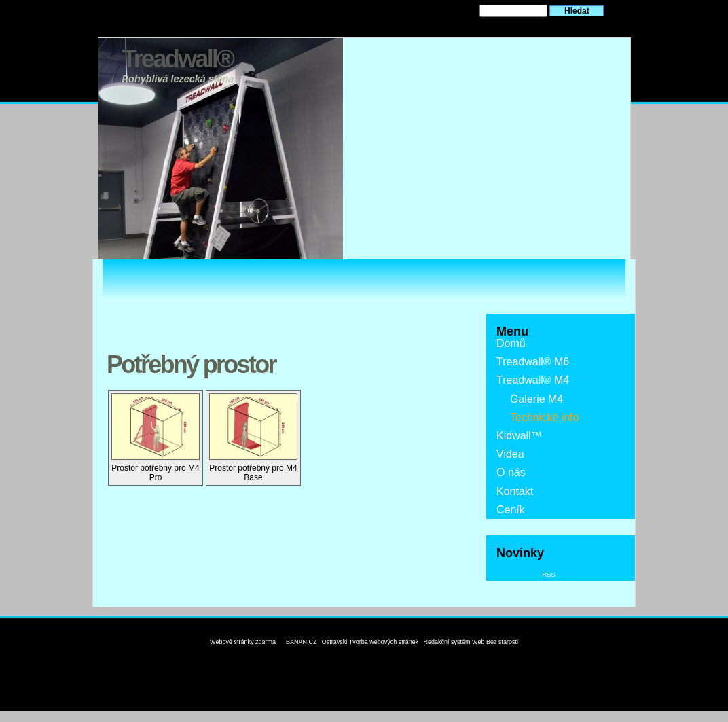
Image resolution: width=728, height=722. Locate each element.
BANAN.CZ (302, 642)
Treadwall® (178, 59)
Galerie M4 (536, 399)
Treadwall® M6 (533, 362)
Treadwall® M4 (533, 380)
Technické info (544, 417)
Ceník (511, 510)
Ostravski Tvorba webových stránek (370, 642)
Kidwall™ (519, 436)
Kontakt (515, 491)
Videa (510, 454)
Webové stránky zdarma (243, 642)
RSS (549, 574)
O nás (511, 472)
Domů (511, 343)
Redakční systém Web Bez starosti (471, 642)
